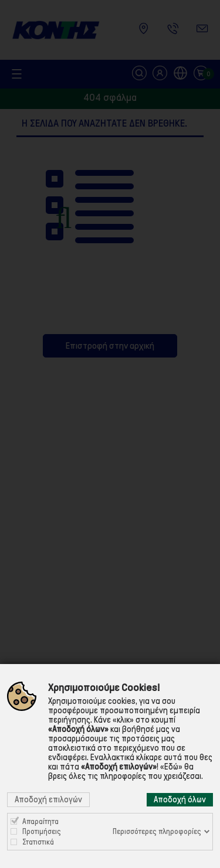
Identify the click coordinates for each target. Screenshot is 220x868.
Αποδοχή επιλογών (48, 799)
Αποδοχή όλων (180, 799)
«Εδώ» (171, 767)
